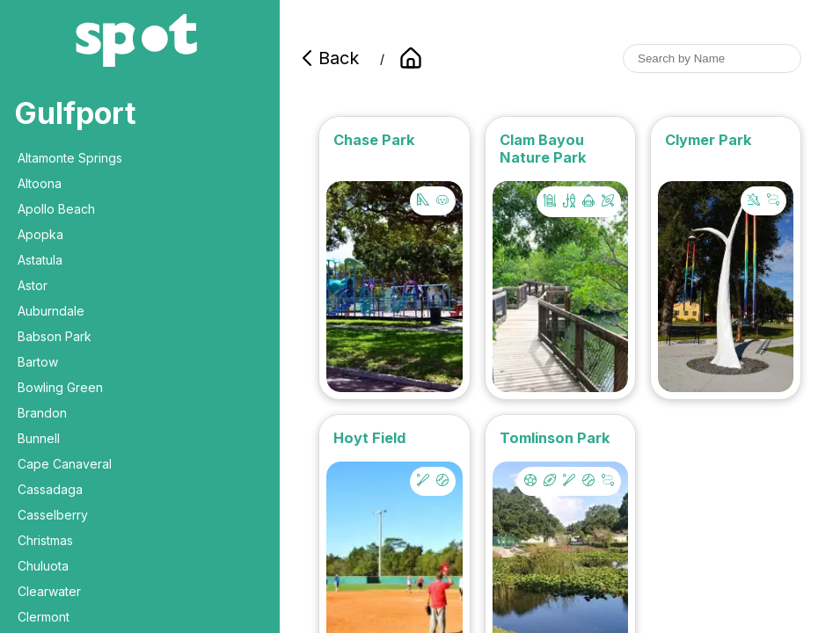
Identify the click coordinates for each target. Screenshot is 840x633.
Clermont (44, 617)
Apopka (40, 234)
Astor (33, 285)
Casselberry (53, 515)
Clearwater (49, 591)
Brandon (42, 413)
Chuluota (43, 566)
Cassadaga (50, 489)
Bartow (38, 362)
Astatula (40, 260)
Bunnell (39, 438)
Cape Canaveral (65, 464)
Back (328, 58)
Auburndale (51, 311)
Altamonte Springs (70, 158)
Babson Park (55, 336)
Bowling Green (60, 387)
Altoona (40, 183)
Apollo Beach (56, 209)
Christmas (45, 540)
